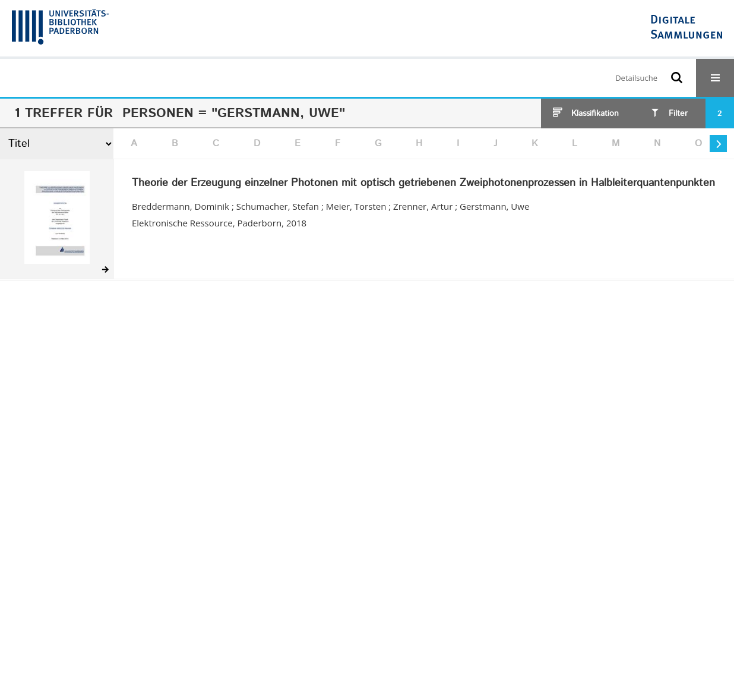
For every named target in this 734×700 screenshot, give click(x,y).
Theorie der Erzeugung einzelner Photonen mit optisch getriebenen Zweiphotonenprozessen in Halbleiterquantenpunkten (423, 184)
